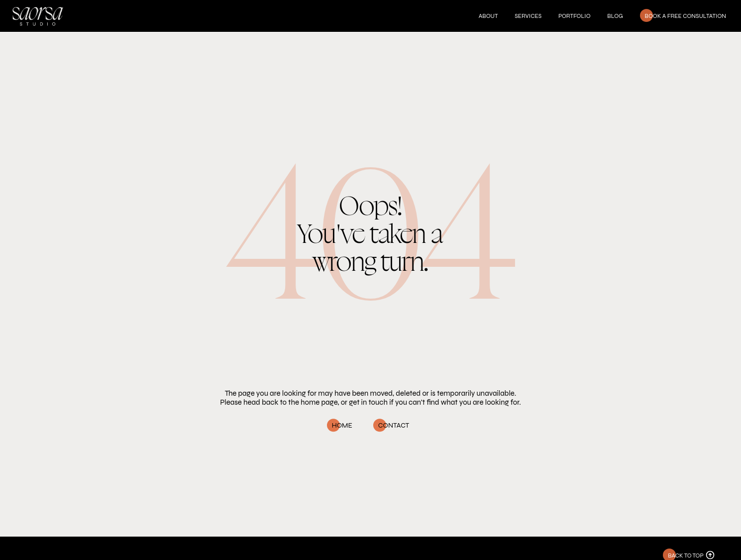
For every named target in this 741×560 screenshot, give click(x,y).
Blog (615, 16)
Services (528, 16)
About (488, 16)
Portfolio (575, 16)
